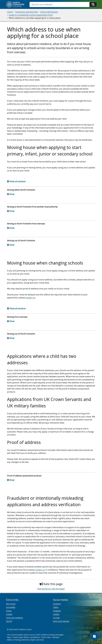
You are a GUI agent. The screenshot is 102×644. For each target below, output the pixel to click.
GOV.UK (9, 621)
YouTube (56, 618)
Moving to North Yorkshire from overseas (26, 224)
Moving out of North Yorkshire (21, 241)
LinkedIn (56, 614)
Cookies (9, 614)
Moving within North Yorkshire (21, 190)
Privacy (9, 611)
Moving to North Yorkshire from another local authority (32, 207)
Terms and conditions (15, 618)
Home (10, 12)
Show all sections (18, 181)
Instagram (57, 611)
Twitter (56, 607)
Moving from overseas (17, 317)
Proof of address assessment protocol (24, 476)
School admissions (49, 12)
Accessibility (11, 607)
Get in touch (11, 604)
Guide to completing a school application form (31, 15)
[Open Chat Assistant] (94, 636)
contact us (30, 298)
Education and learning (27, 12)
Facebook (57, 604)
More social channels (61, 621)
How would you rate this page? (51, 589)
